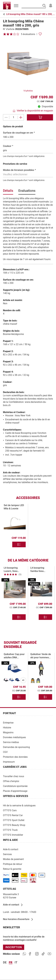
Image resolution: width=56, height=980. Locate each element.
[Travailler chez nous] (14, 776)
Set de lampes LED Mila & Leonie (14, 507)
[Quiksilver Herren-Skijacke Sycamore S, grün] (33, 681)
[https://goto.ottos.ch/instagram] (37, 954)
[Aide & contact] (11, 849)
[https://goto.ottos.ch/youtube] (49, 954)
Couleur (8, 146)
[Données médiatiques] (14, 737)
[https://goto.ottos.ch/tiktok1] (43, 954)
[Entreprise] (8, 723)
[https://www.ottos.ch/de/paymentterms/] (15, 880)
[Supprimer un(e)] (6, 117)
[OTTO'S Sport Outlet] (14, 820)
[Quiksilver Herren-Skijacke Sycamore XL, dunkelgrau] (38, 681)
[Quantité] (13, 117)
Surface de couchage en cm (19, 133)
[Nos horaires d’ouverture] (18, 919)
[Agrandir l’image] (28, 64)
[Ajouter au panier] (40, 117)
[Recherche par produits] (34, 6)
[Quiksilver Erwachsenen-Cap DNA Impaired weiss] (6, 680)
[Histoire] (7, 727)
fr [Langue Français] (11, 963)
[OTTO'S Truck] (10, 830)
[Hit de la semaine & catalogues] (19, 805)
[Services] (7, 854)
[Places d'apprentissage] (15, 791)
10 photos (28, 91)
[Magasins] (8, 732)
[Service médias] (11, 742)
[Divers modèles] (19, 544)
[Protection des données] (15, 757)
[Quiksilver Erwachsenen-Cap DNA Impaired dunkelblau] (18, 680)
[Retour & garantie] (12, 869)
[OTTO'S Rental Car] (13, 815)
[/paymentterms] (6, 875)
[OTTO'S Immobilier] (13, 835)
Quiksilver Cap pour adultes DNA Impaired (14, 657)
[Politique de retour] (13, 864)
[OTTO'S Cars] (10, 810)
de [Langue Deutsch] (5, 963)
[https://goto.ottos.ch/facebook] (31, 954)
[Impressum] (9, 762)
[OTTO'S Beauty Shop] (14, 825)
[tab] (8, 192)
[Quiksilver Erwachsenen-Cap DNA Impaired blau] (12, 680)
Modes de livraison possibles (19, 170)
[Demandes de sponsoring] (16, 747)
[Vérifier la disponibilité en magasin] (33, 111)
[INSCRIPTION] (14, 947)
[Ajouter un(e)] (21, 117)
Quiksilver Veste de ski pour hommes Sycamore (41, 657)
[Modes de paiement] (13, 859)
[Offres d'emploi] (11, 781)
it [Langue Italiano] (16, 963)
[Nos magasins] (51, 6)
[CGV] (5, 752)
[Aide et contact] (13, 905)
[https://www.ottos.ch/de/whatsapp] (24, 954)
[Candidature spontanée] (15, 786)
